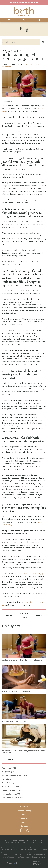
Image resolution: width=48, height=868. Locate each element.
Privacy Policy (22, 842)
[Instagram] (27, 830)
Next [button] (39, 615)
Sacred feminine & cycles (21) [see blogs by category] (14, 798)
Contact (24, 826)
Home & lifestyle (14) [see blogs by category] (10, 783)
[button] (43, 42)
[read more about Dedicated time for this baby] (24, 708)
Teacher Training (24, 811)
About (24, 822)
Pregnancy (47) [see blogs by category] (8, 772)
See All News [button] (24, 615)
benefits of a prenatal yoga (33, 574)
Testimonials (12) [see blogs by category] (9, 768)
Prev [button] (9, 615)
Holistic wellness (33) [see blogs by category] (10, 787)
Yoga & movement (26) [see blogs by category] (11, 790)
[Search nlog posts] (24, 42)
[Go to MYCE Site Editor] (36, 864)
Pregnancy (28, 64)
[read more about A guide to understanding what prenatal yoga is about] (24, 648)
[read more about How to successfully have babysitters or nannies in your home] (24, 739)
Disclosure (39, 842)
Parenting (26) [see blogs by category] (8, 779)
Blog (24, 815)
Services (24, 807)
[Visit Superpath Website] (12, 864)
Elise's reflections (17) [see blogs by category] (11, 794)
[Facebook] (21, 830)
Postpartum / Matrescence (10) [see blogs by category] (15, 775)
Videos (24, 818)
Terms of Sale (31, 842)
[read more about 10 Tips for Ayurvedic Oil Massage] (24, 679)
